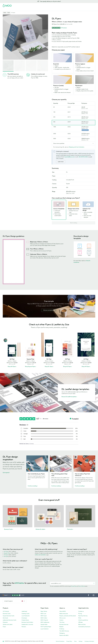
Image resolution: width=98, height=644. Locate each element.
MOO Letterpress (45, 622)
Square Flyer (7, 553)
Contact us (81, 611)
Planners (24, 627)
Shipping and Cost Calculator (77, 147)
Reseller (61, 627)
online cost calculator (40, 555)
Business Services (54, 9)
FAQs (80, 618)
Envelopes (24, 618)
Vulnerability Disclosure (84, 627)
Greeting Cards (25, 614)
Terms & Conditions (60, 641)
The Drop (62, 622)
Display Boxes (25, 620)
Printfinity (62, 629)
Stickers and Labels (8, 624)
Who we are (62, 618)
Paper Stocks (44, 611)
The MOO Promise (64, 631)
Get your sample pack (49, 310)
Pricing (80, 614)
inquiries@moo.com (69, 157)
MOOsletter (19, 583)
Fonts (75, 641)
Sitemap (81, 641)
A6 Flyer (6, 551)
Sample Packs (44, 624)
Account (71, 5)
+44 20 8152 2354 (83, 157)
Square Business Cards (9, 616)
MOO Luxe (43, 614)
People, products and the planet (68, 616)
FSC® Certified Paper (46, 627)
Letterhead (24, 611)
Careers (61, 620)
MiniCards (5, 618)
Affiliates (80, 622)
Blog (62, 9)
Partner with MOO (64, 635)
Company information (89, 641)
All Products (6, 611)
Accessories (45, 9)
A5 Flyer (6, 555)
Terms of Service (82, 586)
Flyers (31, 9)
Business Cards (7, 9)
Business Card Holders (27, 622)
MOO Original (44, 620)
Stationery (37, 9)
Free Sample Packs (62, 5)
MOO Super (44, 616)
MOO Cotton (44, 618)
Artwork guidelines (83, 620)
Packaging (62, 633)
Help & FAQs (68, 9)
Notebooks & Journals (27, 624)
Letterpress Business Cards (10, 620)
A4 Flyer (6, 556)
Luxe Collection (45, 629)
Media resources (64, 614)
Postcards (15, 9)
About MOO (63, 611)
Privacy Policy (74, 586)
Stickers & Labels (24, 9)
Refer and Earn (82, 624)
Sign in (76, 5)
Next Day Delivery (83, 616)
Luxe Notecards (26, 616)
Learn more (61, 162)
